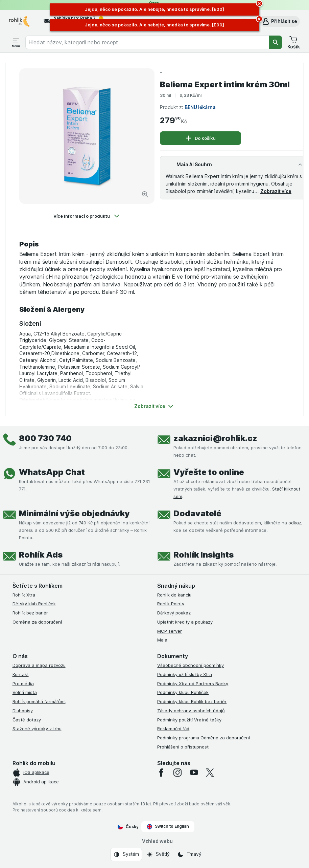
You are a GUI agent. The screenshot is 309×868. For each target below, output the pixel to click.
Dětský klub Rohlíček (34, 604)
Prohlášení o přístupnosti (183, 747)
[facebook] (161, 773)
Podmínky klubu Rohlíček (183, 692)
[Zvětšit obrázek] (145, 194)
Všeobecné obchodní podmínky (191, 665)
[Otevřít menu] (16, 42)
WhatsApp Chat (52, 472)
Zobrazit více (276, 191)
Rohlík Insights (204, 555)
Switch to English (168, 826)
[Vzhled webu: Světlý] (158, 854)
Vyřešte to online (209, 472)
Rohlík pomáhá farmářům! (39, 701)
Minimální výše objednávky (74, 513)
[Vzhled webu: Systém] (126, 854)
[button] (279, 21)
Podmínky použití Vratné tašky (189, 720)
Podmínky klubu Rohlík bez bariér (192, 701)
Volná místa (25, 692)
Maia (162, 640)
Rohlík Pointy (171, 604)
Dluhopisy (23, 711)
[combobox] (147, 42)
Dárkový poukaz (174, 613)
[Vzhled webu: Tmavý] (189, 854)
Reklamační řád (173, 729)
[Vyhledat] (276, 42)
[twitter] (210, 773)
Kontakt (21, 674)
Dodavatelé (197, 513)
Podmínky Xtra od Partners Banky (193, 683)
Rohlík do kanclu (174, 595)
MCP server (170, 631)
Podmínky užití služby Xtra (185, 674)
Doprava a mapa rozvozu (39, 665)
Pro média (23, 683)
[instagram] (177, 773)
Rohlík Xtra (24, 595)
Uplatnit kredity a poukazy (185, 622)
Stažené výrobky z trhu (37, 729)
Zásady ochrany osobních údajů (191, 711)
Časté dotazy (27, 720)
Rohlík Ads (41, 555)
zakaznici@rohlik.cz (215, 438)
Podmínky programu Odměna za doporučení (204, 738)
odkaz (295, 523)
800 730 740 (45, 438)
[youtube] (194, 773)
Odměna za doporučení (37, 622)
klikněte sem (89, 810)
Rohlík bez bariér (30, 613)
